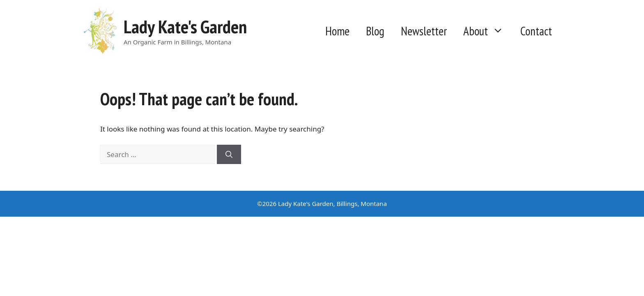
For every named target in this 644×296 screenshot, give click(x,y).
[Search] (229, 155)
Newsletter (424, 31)
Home (337, 31)
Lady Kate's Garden (185, 26)
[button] (500, 31)
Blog (375, 31)
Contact (536, 31)
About (488, 31)
